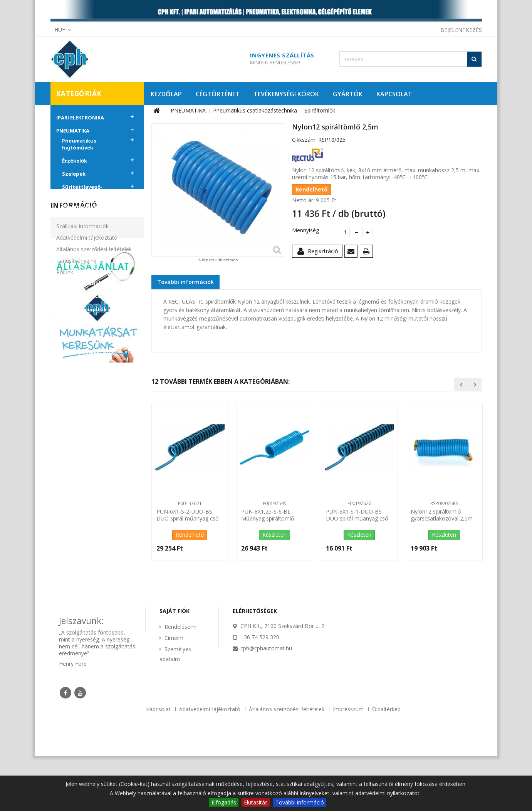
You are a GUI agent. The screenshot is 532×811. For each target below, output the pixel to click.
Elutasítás (256, 802)
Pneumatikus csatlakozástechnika (89, 210)
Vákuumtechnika (84, 339)
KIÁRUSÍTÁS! (72, 388)
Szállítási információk (82, 450)
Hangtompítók (87, 309)
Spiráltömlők (85, 237)
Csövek (77, 224)
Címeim (174, 693)
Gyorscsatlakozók (91, 283)
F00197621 (190, 503)
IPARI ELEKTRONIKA (80, 118)
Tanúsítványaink (76, 485)
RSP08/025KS (444, 503)
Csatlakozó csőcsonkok (83, 267)
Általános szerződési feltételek (94, 473)
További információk (185, 282)
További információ (300, 802)
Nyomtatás (368, 253)
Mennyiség (305, 230)
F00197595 (275, 503)
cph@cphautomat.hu (266, 703)
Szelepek (74, 174)
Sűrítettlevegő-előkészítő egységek (88, 190)
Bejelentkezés (461, 30)
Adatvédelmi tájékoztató (87, 462)
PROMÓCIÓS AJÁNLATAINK (89, 401)
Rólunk (65, 496)
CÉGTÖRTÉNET (218, 94)
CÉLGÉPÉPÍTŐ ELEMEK (82, 375)
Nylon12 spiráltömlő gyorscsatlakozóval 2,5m (442, 515)
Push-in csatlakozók (94, 250)
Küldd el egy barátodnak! (352, 253)
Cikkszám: (304, 140)
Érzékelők (75, 161)
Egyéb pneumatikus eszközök (88, 355)
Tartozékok (83, 322)
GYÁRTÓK (348, 94)
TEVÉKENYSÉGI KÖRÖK (286, 94)
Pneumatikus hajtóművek (79, 144)
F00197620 (359, 503)
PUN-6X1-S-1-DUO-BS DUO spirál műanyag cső (357, 515)
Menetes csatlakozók (96, 296)
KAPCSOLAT (394, 94)
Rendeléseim (180, 681)
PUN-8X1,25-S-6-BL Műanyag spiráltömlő (268, 515)
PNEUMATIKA (73, 131)
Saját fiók (175, 666)
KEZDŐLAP (166, 94)
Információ (74, 429)
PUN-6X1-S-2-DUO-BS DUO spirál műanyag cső (187, 515)
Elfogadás (224, 802)
